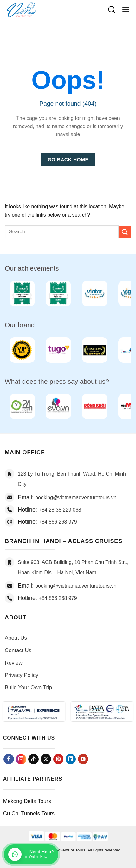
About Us (16, 638)
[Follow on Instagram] (21, 759)
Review (14, 663)
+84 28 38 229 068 (60, 510)
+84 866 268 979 (58, 522)
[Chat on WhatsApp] (31, 854)
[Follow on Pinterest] (58, 759)
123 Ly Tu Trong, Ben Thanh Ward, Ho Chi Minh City (72, 479)
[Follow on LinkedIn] (71, 759)
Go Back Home (68, 159)
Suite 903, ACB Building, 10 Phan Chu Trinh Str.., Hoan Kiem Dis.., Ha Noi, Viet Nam (73, 567)
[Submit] (125, 232)
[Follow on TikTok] (33, 759)
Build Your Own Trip (28, 688)
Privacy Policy (22, 675)
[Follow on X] (46, 759)
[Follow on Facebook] (9, 759)
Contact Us (18, 650)
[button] (126, 10)
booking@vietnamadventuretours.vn (76, 497)
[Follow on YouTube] (83, 759)
